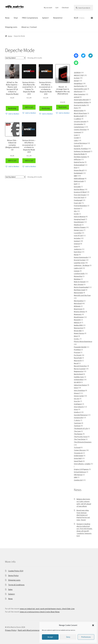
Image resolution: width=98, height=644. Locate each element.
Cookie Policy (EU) (16, 571)
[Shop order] (15, 58)
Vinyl (16, 18)
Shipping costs (11, 27)
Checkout (65, 8)
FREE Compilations (30, 18)
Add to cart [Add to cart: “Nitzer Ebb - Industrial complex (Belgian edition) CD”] (12, 161)
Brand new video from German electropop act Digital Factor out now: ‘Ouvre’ (83, 515)
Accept (50, 637)
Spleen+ (46, 18)
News (7, 18)
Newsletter (58, 18)
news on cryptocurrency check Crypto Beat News (40, 612)
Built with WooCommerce (29, 630)
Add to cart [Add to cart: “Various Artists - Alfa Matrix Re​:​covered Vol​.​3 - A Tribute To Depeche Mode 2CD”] (29, 107)
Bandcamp (12, 108)
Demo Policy (13, 575)
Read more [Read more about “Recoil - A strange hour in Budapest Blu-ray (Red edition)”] (63, 107)
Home (10, 36)
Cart (57, 8)
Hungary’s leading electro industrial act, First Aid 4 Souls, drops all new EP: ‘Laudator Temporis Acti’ (84, 530)
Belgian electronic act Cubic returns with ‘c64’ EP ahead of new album (84, 503)
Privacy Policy (11, 630)
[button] (93, 625)
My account (48, 8)
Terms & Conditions (16, 585)
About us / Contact (29, 27)
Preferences (86, 637)
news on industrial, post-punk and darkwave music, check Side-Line (47, 609)
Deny (68, 637)
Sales (10, 589)
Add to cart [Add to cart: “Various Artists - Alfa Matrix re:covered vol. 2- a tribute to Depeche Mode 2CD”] (29, 161)
